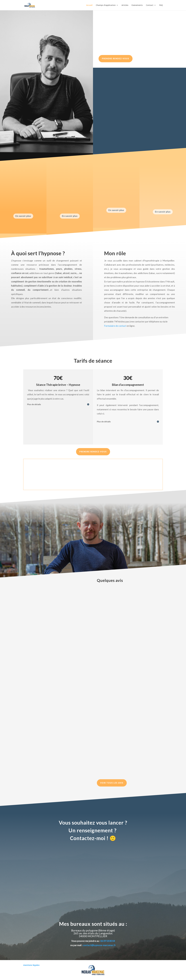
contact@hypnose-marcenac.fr (99, 945)
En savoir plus (23, 216)
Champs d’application (106, 5)
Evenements (137, 5)
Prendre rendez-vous (116, 59)
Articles (125, 5)
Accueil (89, 5)
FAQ (161, 5)
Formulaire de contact (115, 326)
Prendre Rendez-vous (93, 452)
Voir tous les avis (112, 783)
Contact (150, 5)
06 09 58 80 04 (108, 941)
